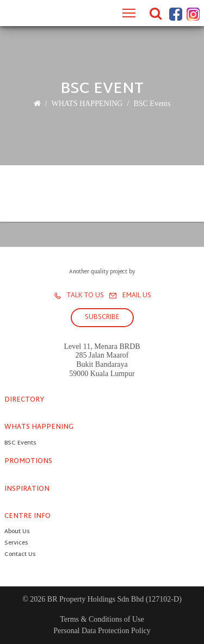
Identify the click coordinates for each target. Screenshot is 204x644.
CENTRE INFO (27, 516)
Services (16, 544)
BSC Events (152, 104)
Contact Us (20, 555)
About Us (17, 532)
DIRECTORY (24, 400)
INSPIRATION (27, 489)
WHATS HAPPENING (87, 104)
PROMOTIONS (28, 461)
